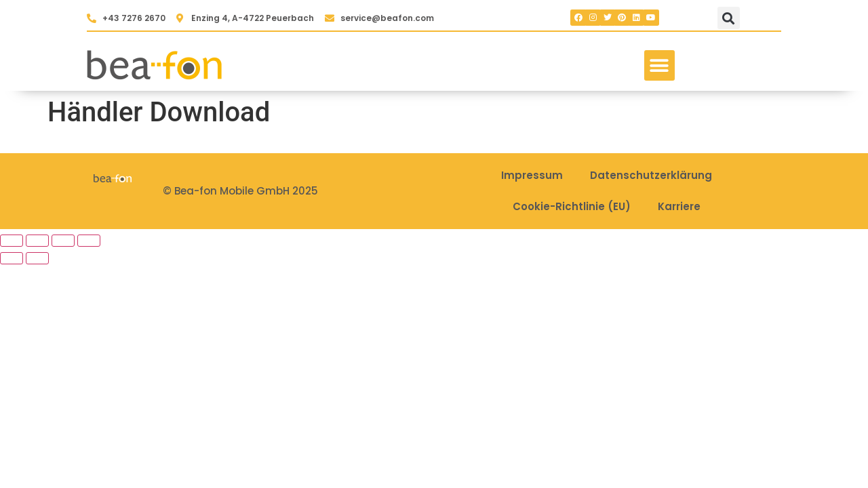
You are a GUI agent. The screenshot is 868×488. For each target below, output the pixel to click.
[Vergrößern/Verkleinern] (12, 241)
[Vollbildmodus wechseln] (37, 241)
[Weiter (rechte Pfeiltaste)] (37, 258)
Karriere (679, 206)
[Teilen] (63, 241)
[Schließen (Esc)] (89, 241)
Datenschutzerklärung (651, 175)
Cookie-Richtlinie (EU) (572, 206)
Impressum (532, 175)
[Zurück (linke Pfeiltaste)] (12, 258)
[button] (729, 18)
